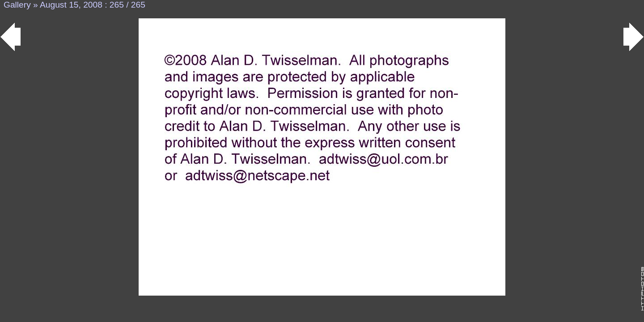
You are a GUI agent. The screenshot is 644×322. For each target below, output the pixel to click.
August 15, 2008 (71, 5)
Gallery (17, 5)
